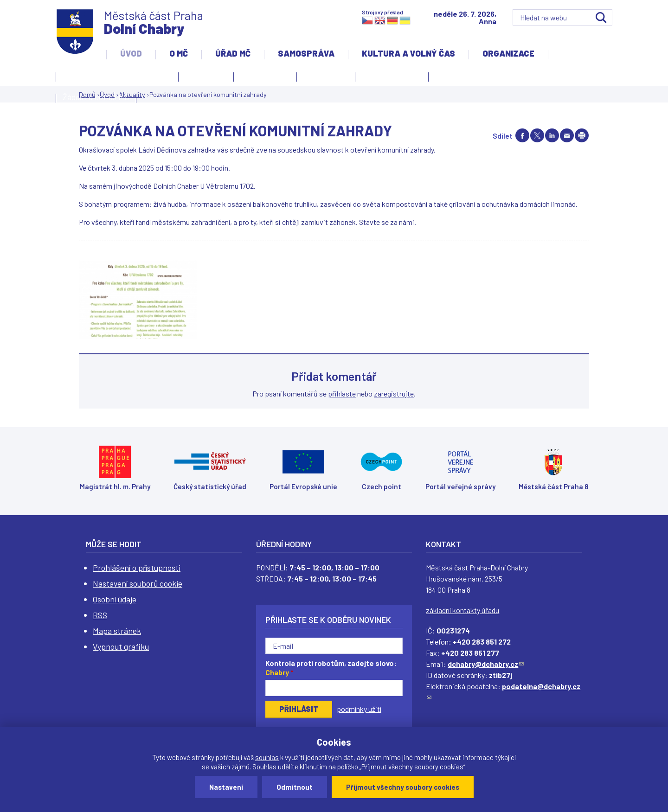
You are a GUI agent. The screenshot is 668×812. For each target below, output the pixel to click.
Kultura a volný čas (408, 53)
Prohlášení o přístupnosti (137, 568)
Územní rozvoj (389, 78)
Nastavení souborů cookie (138, 583)
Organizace (508, 53)
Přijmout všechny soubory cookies (403, 787)
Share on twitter (537, 135)
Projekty (453, 78)
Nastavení (226, 787)
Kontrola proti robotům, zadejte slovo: (331, 668)
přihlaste (342, 393)
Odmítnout (295, 787)
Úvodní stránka (145, 76)
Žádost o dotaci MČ (96, 97)
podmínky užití (359, 709)
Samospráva (306, 53)
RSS (100, 615)
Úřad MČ (233, 53)
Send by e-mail (567, 135)
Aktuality (204, 78)
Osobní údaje (115, 599)
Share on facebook (522, 135)
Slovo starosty (265, 76)
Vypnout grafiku (121, 646)
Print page (582, 135)
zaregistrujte (394, 393)
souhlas (267, 757)
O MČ (179, 53)
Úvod (131, 53)
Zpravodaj (324, 78)
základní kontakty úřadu (462, 610)
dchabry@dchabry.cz (486, 664)
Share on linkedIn (552, 135)
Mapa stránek (117, 631)
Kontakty (82, 78)
